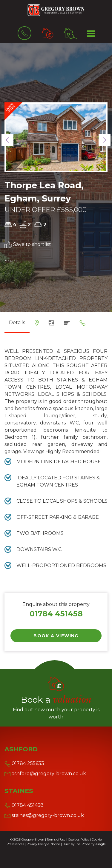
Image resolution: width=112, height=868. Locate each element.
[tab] (37, 325)
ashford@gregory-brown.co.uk (45, 774)
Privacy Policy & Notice (43, 844)
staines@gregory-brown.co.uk (44, 815)
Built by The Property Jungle (84, 844)
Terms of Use (56, 839)
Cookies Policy (79, 839)
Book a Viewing (56, 636)
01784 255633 (24, 763)
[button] (7, 140)
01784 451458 (56, 614)
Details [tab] (17, 323)
